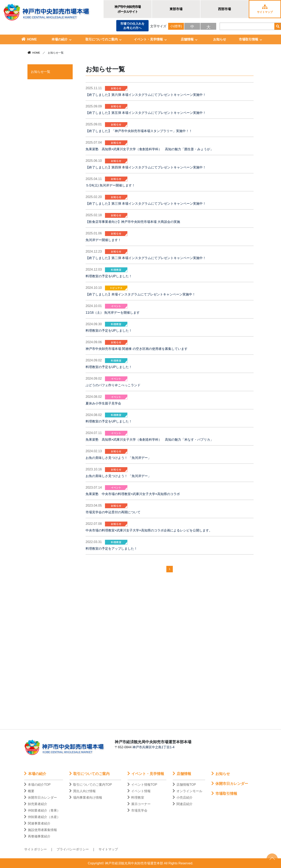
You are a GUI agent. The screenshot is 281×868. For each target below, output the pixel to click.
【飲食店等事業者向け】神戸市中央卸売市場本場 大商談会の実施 (133, 222)
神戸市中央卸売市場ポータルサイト (128, 9)
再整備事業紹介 (37, 836)
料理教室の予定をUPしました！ (109, 276)
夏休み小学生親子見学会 (103, 403)
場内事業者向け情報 (86, 798)
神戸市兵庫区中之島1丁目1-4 (153, 747)
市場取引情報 (250, 39)
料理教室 (136, 798)
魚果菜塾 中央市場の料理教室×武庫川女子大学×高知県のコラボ (133, 494)
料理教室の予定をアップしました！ (111, 549)
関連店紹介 (183, 804)
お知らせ (220, 39)
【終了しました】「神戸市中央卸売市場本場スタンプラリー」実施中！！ (139, 131)
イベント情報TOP (142, 785)
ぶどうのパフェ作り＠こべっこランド (113, 385)
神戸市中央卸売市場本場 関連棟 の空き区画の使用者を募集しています (137, 349)
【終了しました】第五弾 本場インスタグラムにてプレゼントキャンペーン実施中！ (146, 113)
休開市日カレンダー (41, 798)
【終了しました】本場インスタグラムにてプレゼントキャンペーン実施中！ (140, 294)
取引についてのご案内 (103, 39)
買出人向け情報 (83, 791)
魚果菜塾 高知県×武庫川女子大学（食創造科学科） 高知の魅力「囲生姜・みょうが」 (149, 149)
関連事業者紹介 (37, 823)
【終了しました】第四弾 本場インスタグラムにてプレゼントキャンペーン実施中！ (146, 167)
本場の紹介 (61, 39)
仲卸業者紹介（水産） (42, 817)
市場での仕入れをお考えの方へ (132, 26)
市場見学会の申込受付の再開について (113, 512)
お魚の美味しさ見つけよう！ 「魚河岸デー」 (118, 458)
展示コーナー (139, 804)
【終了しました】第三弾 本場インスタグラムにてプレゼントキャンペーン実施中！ (146, 204)
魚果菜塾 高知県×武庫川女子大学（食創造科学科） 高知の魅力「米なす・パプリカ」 (149, 440)
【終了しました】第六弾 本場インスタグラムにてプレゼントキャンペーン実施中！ (146, 95)
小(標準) (176, 26)
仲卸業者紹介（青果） (42, 810)
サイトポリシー (36, 849)
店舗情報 (189, 39)
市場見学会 (137, 810)
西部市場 (224, 9)
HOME (29, 39)
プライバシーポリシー (73, 849)
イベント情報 (139, 791)
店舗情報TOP (184, 785)
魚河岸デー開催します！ (103, 240)
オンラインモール (188, 791)
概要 (29, 791)
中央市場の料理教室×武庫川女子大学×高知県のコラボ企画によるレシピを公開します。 (149, 530)
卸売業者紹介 (36, 804)
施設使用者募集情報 (41, 830)
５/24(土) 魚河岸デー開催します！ (110, 185)
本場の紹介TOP (37, 785)
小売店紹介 (183, 798)
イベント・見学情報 (150, 39)
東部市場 (176, 9)
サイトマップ (108, 849)
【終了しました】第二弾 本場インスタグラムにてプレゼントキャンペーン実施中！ (146, 258)
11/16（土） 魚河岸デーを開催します (113, 313)
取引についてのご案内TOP (91, 785)
